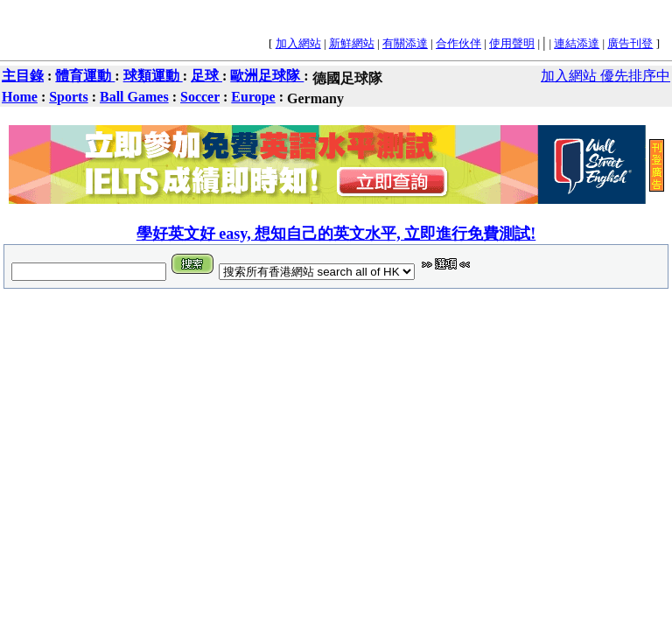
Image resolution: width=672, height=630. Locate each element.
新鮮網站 (352, 43)
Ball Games (134, 97)
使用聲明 (512, 43)
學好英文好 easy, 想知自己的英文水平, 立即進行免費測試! (336, 234)
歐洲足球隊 (267, 76)
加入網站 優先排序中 (605, 76)
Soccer (200, 97)
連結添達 (577, 43)
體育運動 (85, 76)
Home (20, 97)
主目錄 (23, 76)
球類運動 (153, 76)
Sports (68, 97)
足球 (206, 76)
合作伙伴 (458, 43)
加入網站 (298, 43)
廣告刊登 (630, 43)
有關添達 (405, 43)
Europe (253, 97)
